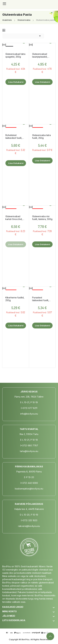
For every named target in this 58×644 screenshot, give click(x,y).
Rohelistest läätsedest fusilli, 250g (14, 137)
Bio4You (25, 639)
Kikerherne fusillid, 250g (15, 299)
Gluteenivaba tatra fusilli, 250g (41, 137)
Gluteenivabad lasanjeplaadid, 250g (40, 55)
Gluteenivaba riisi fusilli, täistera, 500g (42, 218)
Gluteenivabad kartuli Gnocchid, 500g (14, 218)
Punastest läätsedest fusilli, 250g (41, 299)
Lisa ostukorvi (16, 82)
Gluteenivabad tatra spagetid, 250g (15, 55)
